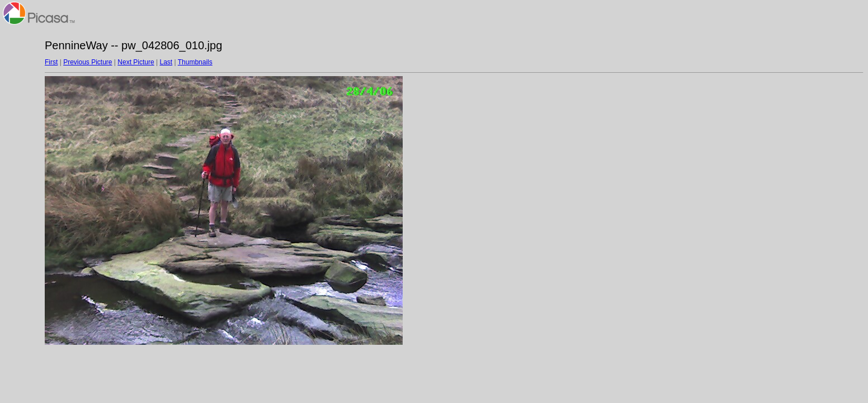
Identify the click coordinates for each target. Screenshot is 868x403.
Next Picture (136, 62)
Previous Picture (88, 62)
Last (166, 62)
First (51, 62)
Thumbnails (195, 62)
